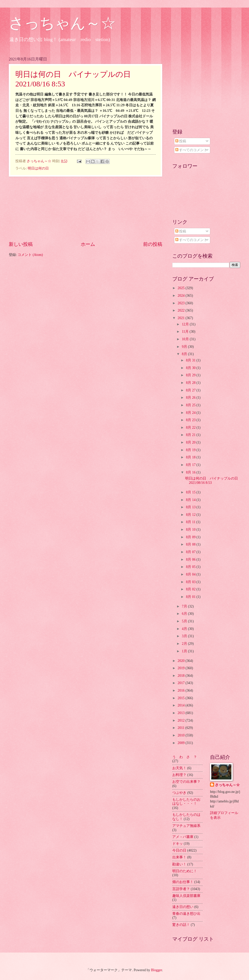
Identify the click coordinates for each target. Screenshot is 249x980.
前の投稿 (153, 244)
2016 (181, 690)
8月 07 (191, 552)
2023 (181, 303)
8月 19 (191, 450)
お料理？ (179, 775)
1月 (185, 651)
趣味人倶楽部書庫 (186, 896)
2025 (181, 288)
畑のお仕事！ (183, 882)
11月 (186, 332)
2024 (181, 296)
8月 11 (191, 522)
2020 (181, 661)
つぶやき (179, 793)
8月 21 (191, 435)
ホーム (88, 244)
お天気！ (179, 768)
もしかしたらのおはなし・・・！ (186, 802)
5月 (185, 621)
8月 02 (191, 589)
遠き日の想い (183, 907)
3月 (185, 636)
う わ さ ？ (185, 757)
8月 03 (191, 582)
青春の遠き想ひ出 (186, 914)
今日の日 (179, 850)
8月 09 (191, 537)
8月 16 (191, 472)
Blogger (156, 970)
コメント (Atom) (30, 255)
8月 (185, 354)
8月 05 (191, 567)
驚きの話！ (181, 925)
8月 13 (191, 507)
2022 (181, 310)
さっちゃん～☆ (62, 23)
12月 (186, 324)
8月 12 (191, 515)
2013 (181, 713)
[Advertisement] (86, 209)
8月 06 (191, 560)
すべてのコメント (191, 150)
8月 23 (191, 420)
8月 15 (191, 492)
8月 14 (191, 500)
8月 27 (191, 390)
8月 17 (191, 465)
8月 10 (191, 530)
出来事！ (179, 857)
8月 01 (191, 597)
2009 (181, 743)
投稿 (181, 141)
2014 (181, 705)
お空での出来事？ (186, 782)
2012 (181, 720)
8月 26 (191, 398)
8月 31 (191, 360)
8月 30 (191, 368)
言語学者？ (181, 889)
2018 (181, 676)
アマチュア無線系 (186, 826)
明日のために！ (185, 871)
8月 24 (191, 413)
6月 (185, 614)
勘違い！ (179, 864)
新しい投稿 (21, 244)
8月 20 (191, 442)
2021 (181, 318)
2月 (185, 644)
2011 (181, 728)
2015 (181, 698)
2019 (181, 668)
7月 (185, 606)
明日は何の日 (38, 168)
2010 (181, 735)
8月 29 (191, 375)
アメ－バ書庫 (183, 837)
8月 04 (191, 574)
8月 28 (191, 383)
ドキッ (178, 844)
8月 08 (191, 544)
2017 (181, 683)
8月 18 (191, 457)
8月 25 (191, 405)
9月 (185, 347)
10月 (186, 339)
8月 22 (191, 428)
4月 (185, 629)
